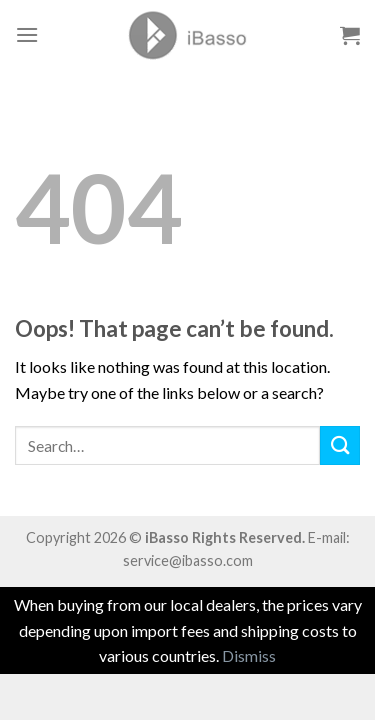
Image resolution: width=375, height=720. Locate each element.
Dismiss (249, 655)
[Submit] (340, 445)
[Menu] (27, 34)
